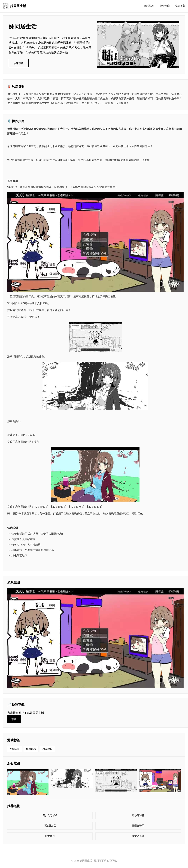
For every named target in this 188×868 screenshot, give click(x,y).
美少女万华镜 (50, 816)
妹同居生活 (14, 6)
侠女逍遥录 (138, 836)
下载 (14, 719)
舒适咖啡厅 (138, 826)
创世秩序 (50, 836)
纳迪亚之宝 (50, 826)
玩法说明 (149, 6)
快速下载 (180, 6)
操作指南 (165, 6)
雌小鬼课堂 (138, 816)
